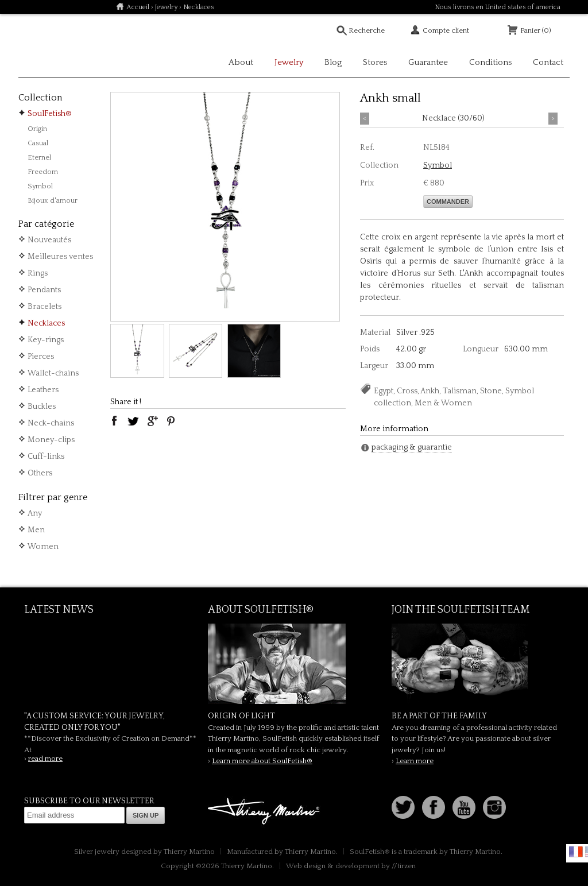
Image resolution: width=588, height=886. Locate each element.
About (241, 62)
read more (45, 759)
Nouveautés (49, 240)
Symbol (40, 186)
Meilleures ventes (60, 257)
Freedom (43, 172)
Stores (375, 62)
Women (43, 547)
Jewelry (166, 7)
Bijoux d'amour (53, 200)
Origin (37, 129)
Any (35, 513)
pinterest (171, 421)
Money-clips (51, 440)
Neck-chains (51, 423)
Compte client (446, 30)
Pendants (44, 290)
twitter (133, 421)
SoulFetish (294, 664)
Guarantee (428, 62)
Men (36, 530)
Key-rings (46, 340)
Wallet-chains (53, 373)
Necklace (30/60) (453, 118)
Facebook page (434, 807)
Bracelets (45, 307)
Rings (38, 273)
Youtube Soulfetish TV (464, 807)
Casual (38, 143)
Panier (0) (536, 30)
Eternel (39, 157)
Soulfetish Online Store (59, 46)
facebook (114, 421)
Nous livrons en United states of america (498, 7)
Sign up (146, 815)
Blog (333, 62)
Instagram (494, 807)
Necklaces (46, 323)
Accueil (138, 7)
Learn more (415, 761)
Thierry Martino (265, 812)
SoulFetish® (50, 114)
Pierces (41, 357)
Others (40, 473)
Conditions (490, 62)
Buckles (42, 407)
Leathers (43, 390)
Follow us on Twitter (403, 807)
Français (576, 852)
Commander (448, 202)
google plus (152, 421)
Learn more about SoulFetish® (262, 761)
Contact (548, 62)
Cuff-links (46, 456)
